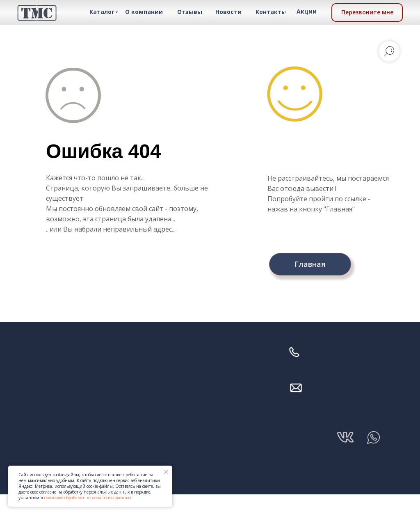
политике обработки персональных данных (88, 498)
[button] (367, 13)
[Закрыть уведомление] (166, 472)
